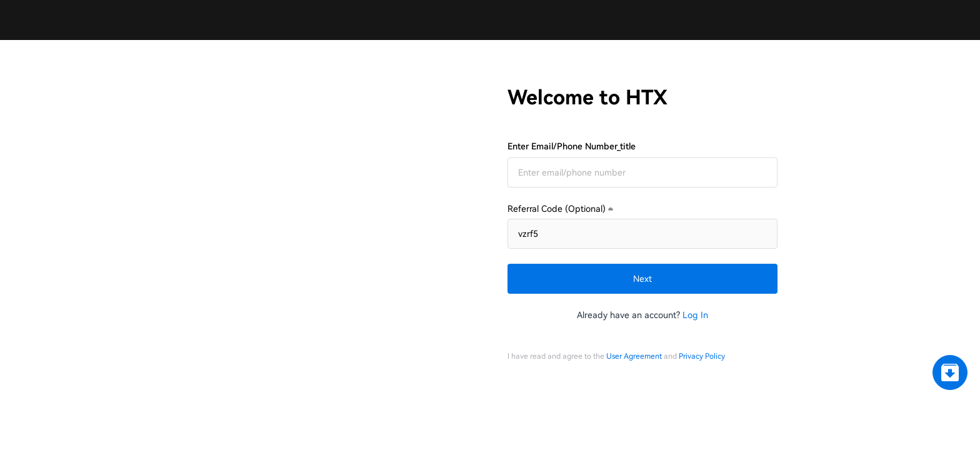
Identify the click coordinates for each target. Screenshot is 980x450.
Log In (695, 281)
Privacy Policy (702, 400)
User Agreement (634, 400)
